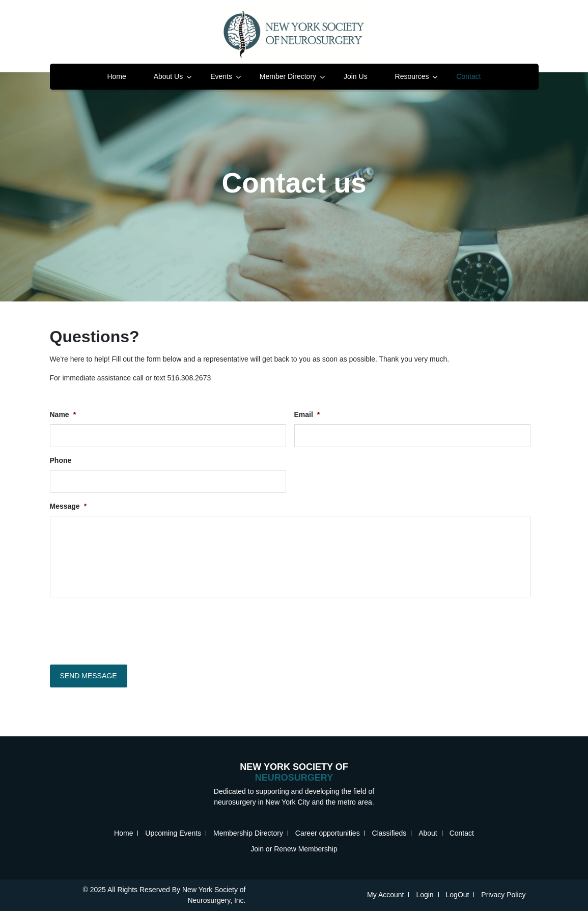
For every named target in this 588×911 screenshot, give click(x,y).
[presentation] (127, 628)
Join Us (356, 76)
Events (221, 76)
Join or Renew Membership (294, 849)
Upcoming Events (173, 833)
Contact (468, 76)
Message (68, 506)
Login (425, 895)
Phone (61, 460)
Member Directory (288, 76)
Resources (412, 76)
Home (116, 76)
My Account (385, 895)
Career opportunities (328, 833)
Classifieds (389, 833)
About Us (169, 76)
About (428, 833)
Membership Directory (248, 833)
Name (63, 415)
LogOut (458, 895)
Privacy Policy (503, 895)
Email (307, 415)
